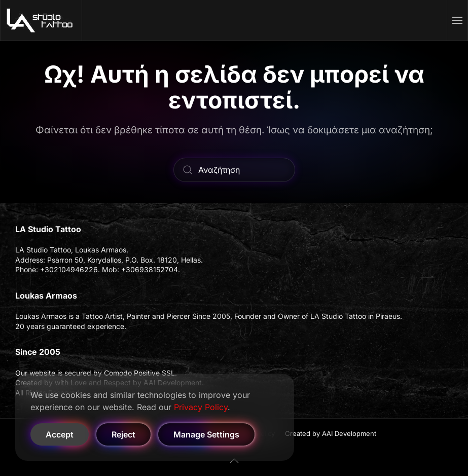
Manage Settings (206, 434)
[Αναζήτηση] (234, 170)
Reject (123, 434)
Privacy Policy (201, 407)
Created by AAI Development (331, 433)
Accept (60, 434)
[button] (458, 20)
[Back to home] (41, 20)
